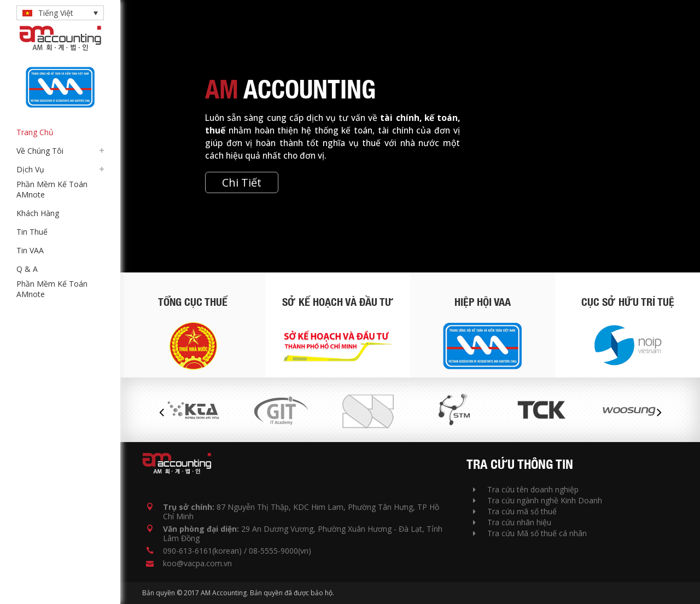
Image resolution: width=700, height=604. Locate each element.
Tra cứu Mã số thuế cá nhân (530, 533)
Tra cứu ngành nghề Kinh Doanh (538, 500)
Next (659, 413)
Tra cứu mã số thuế (515, 511)
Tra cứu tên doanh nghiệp (526, 489)
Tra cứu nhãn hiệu (512, 522)
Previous (161, 413)
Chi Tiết (242, 182)
